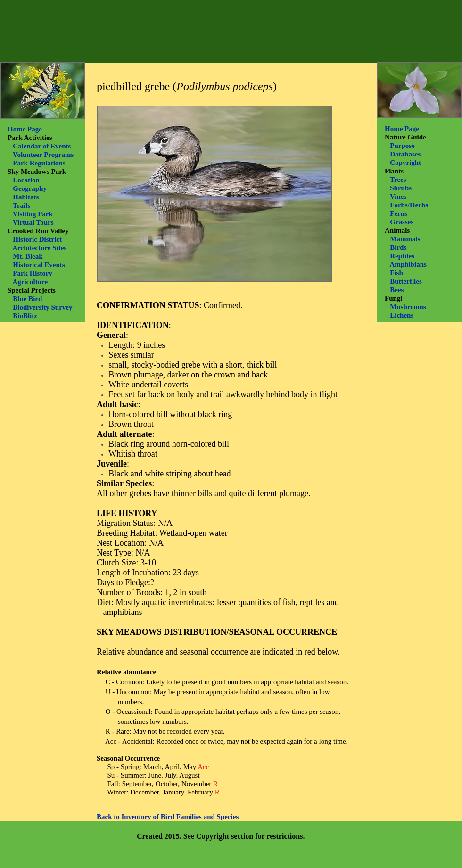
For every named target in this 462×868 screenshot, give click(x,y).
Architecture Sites (39, 248)
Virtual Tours (33, 222)
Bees (397, 290)
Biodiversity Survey (42, 307)
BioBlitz (25, 316)
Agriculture (30, 282)
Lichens (402, 315)
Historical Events (39, 265)
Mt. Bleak (28, 256)
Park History (33, 273)
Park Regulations (39, 163)
